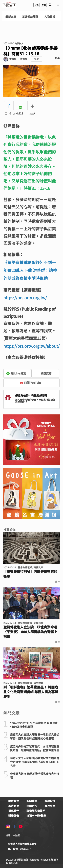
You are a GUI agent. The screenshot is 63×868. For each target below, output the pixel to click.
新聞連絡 (32, 801)
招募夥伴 (14, 811)
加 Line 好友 (16, 373)
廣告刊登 (14, 806)
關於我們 (14, 801)
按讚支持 (45, 373)
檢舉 (57, 58)
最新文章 (11, 17)
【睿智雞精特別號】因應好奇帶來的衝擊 (30, 574)
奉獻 (44, 5)
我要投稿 (50, 801)
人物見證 (50, 17)
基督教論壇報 (30, 17)
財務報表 (14, 816)
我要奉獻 (22, 402)
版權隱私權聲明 (36, 811)
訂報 (36, 5)
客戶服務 (50, 806)
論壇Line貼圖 (13, 835)
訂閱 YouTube (31, 383)
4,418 (18, 113)
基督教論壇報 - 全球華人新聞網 (9, 5)
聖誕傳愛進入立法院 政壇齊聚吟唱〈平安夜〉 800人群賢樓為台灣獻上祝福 (30, 632)
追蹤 (36, 59)
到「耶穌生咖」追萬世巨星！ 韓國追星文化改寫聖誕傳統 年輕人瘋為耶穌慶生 (31, 692)
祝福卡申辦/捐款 (36, 816)
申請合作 (32, 806)
